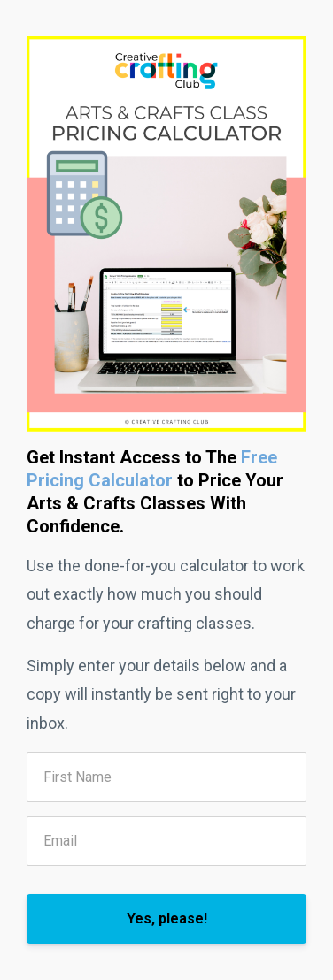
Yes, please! (167, 919)
